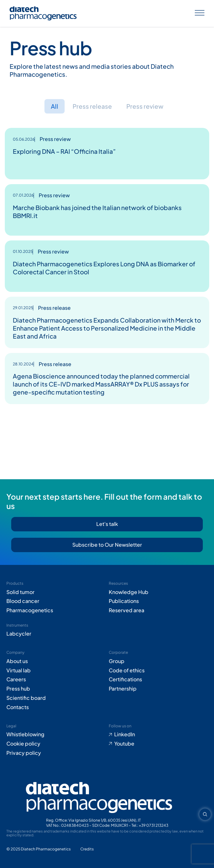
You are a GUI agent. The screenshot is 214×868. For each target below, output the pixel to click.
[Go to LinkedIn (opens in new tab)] (158, 735)
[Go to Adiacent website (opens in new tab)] (87, 849)
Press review (145, 106)
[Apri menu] (200, 14)
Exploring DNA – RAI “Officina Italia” (64, 151)
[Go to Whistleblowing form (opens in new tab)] (56, 735)
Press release (92, 106)
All (55, 106)
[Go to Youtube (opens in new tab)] (158, 744)
